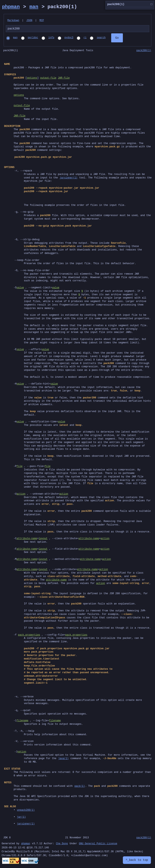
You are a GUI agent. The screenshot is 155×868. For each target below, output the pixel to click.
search (101, 38)
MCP (42, 21)
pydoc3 (69, 38)
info (51, 38)
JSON (29, 21)
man (34, 7)
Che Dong (62, 844)
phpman (11, 7)
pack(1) (80, 787)
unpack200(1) (26, 811)
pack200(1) (144, 51)
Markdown (13, 21)
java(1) (63, 759)
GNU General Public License (98, 844)
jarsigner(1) (69, 178)
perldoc (33, 38)
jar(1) (21, 818)
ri (85, 38)
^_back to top (137, 860)
